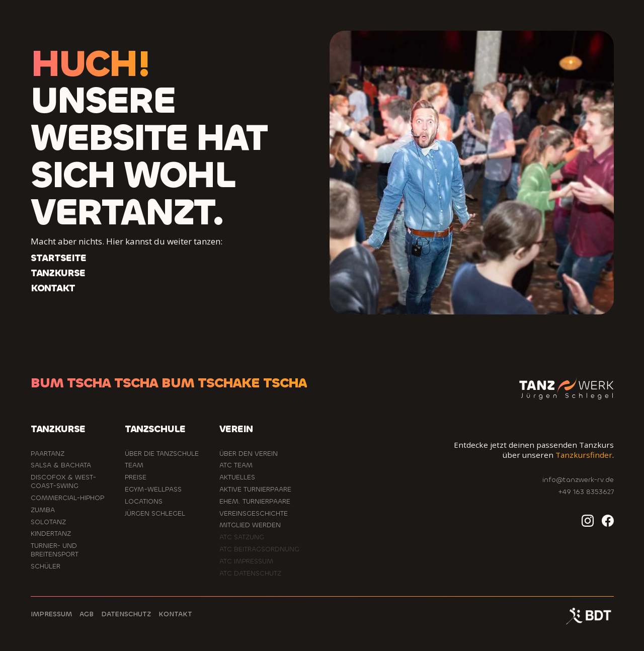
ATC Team (236, 465)
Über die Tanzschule (162, 454)
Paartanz (48, 454)
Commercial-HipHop (67, 498)
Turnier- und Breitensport (55, 550)
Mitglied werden (250, 525)
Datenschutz (126, 614)
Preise (136, 477)
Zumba (43, 510)
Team (134, 465)
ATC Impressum (246, 561)
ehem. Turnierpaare (255, 501)
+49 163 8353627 (586, 492)
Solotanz (48, 522)
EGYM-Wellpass (153, 489)
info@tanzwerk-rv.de (578, 480)
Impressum (51, 614)
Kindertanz (51, 534)
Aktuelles (237, 477)
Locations (144, 501)
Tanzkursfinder (584, 455)
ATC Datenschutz (250, 573)
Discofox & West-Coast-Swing (63, 481)
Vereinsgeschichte (254, 513)
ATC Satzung (242, 537)
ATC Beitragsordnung (259, 549)
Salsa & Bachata (61, 465)
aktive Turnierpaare (255, 489)
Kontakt (175, 614)
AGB (87, 614)
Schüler (46, 566)
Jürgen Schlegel (155, 513)
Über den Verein (249, 454)
